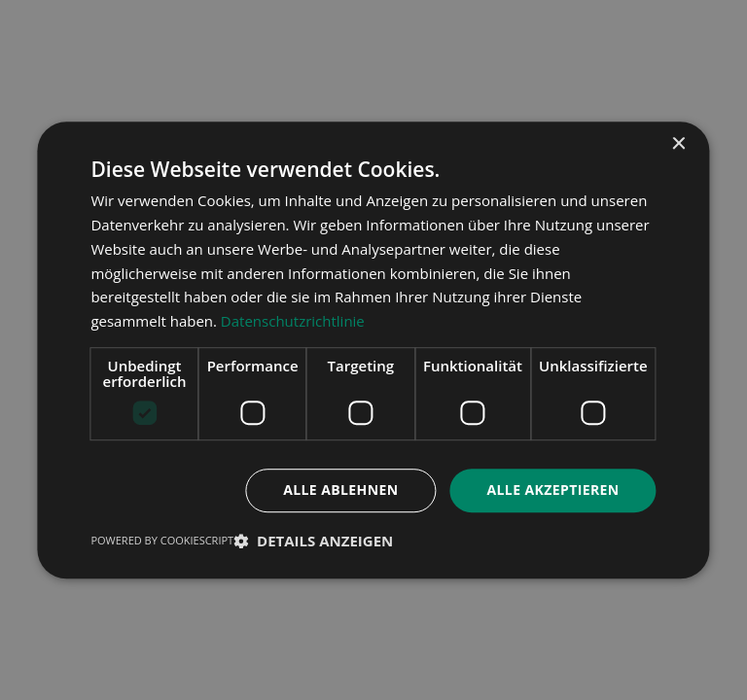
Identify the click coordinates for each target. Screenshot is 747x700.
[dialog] (373, 350)
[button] (313, 541)
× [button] (678, 144)
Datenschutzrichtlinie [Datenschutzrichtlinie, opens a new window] (293, 321)
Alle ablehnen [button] (340, 490)
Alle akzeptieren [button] (552, 490)
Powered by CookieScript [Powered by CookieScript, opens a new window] (162, 540)
